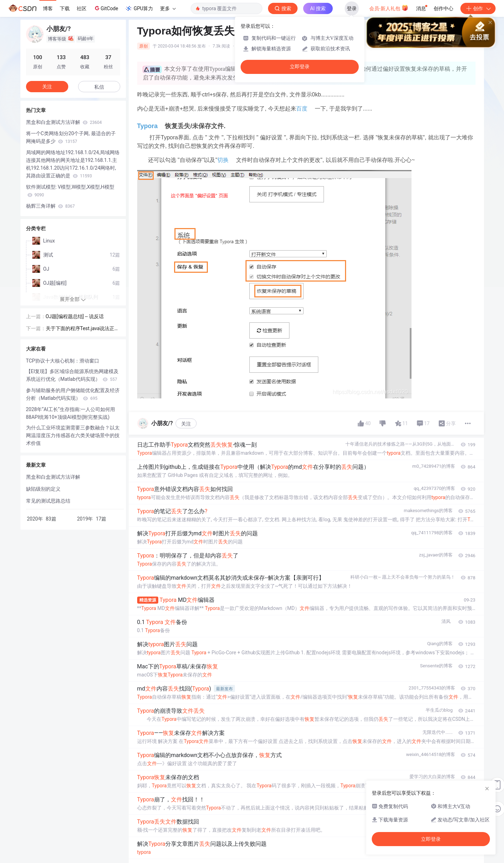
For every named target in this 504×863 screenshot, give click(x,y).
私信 (99, 87)
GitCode (106, 8)
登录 (352, 8)
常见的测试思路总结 (48, 501)
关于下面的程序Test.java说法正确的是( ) (83, 329)
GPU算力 (139, 8)
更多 (168, 8)
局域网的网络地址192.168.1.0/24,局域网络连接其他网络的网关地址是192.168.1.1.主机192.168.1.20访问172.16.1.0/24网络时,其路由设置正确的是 (73, 164)
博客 (48, 8)
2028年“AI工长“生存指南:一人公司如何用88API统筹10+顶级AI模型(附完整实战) (71, 413)
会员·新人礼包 (389, 8)
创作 (478, 8)
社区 (82, 8)
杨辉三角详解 (50, 206)
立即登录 (300, 67)
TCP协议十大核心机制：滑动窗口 (63, 361)
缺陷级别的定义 (43, 489)
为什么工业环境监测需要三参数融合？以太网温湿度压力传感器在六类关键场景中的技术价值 (73, 435)
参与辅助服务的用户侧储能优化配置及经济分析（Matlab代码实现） (73, 394)
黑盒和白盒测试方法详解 (64, 122)
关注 (186, 424)
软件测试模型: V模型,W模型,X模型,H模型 (70, 191)
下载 (65, 8)
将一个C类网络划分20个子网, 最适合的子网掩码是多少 (71, 137)
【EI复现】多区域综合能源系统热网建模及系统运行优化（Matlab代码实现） (72, 375)
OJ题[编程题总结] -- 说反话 (75, 316)
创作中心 (444, 8)
